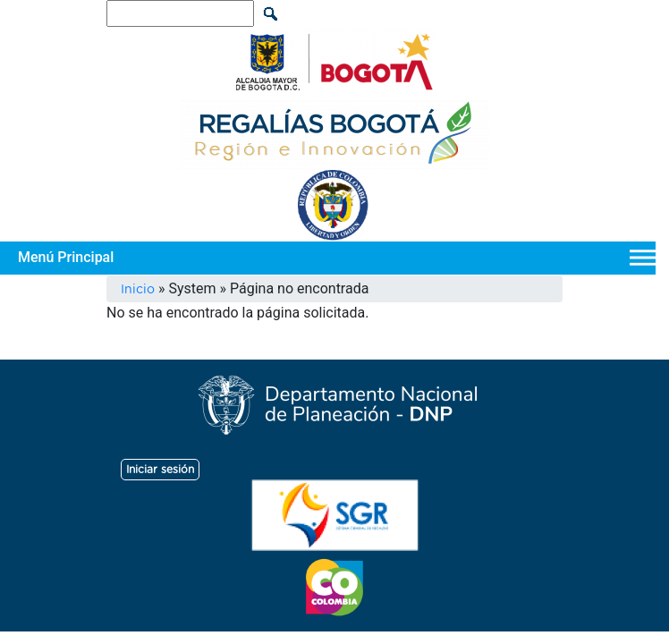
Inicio (138, 290)
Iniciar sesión (160, 470)
